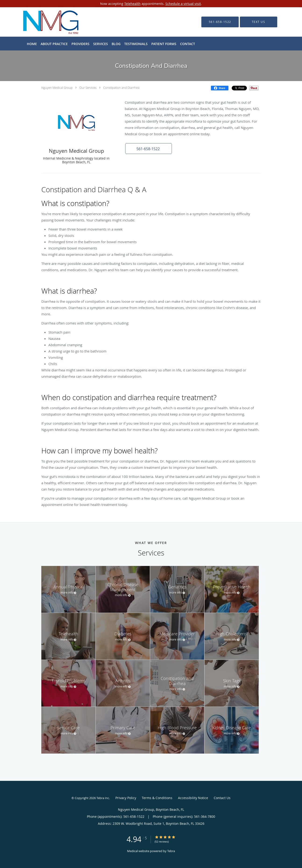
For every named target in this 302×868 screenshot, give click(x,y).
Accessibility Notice (193, 798)
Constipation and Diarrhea (121, 88)
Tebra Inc (103, 798)
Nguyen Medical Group (57, 88)
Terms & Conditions (157, 798)
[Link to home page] (45, 22)
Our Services (88, 88)
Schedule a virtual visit (183, 4)
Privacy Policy (126, 798)
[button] (149, 149)
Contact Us (222, 798)
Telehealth (132, 4)
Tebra (171, 851)
